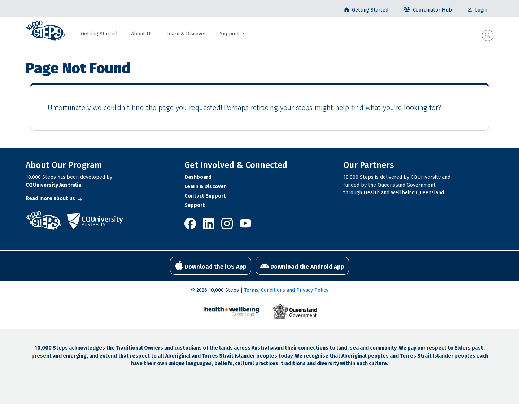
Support (195, 205)
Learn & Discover (205, 187)
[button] (488, 36)
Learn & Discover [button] (186, 34)
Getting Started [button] (99, 34)
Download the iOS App (211, 266)
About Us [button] (142, 34)
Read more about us (54, 198)
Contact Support (205, 196)
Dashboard (198, 177)
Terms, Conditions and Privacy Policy (286, 290)
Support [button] (230, 34)
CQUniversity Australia (53, 185)
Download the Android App (302, 266)
